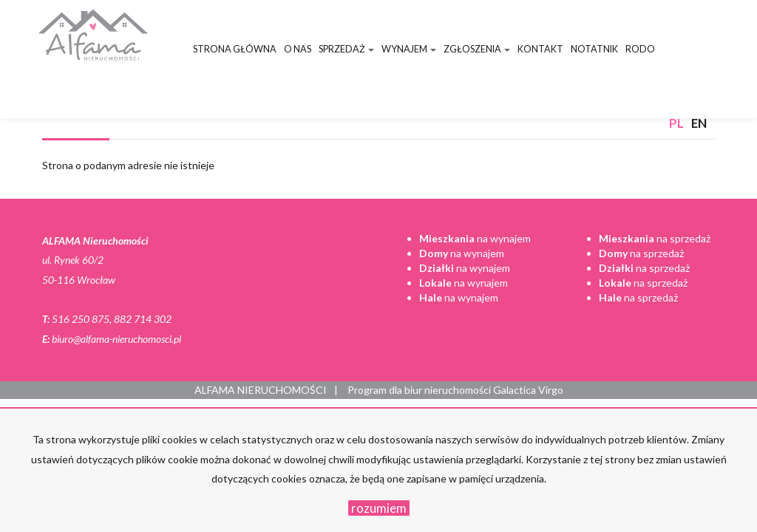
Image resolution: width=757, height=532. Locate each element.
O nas (298, 49)
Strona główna (235, 49)
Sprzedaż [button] (346, 49)
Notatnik (594, 49)
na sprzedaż (655, 238)
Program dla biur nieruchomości (420, 390)
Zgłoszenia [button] (477, 49)
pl (676, 123)
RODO (640, 49)
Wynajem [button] (409, 49)
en (699, 123)
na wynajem (475, 238)
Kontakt (540, 49)
